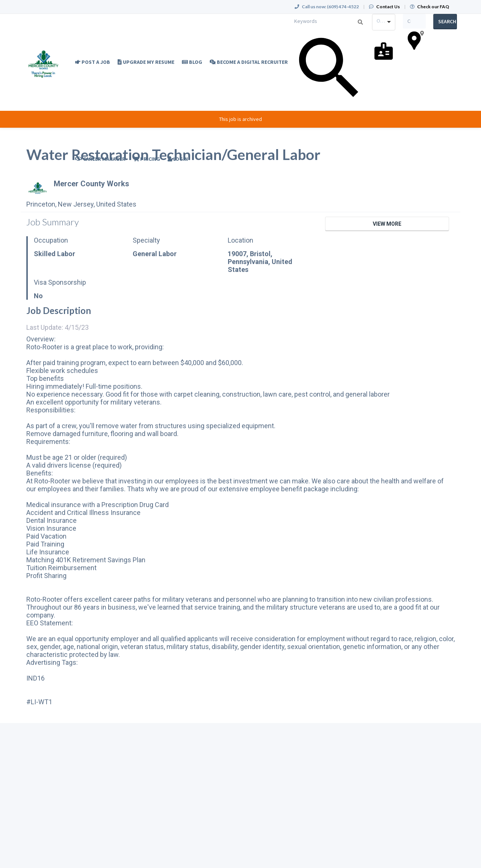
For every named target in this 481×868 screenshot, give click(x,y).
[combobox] (384, 22)
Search (447, 21)
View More (387, 224)
